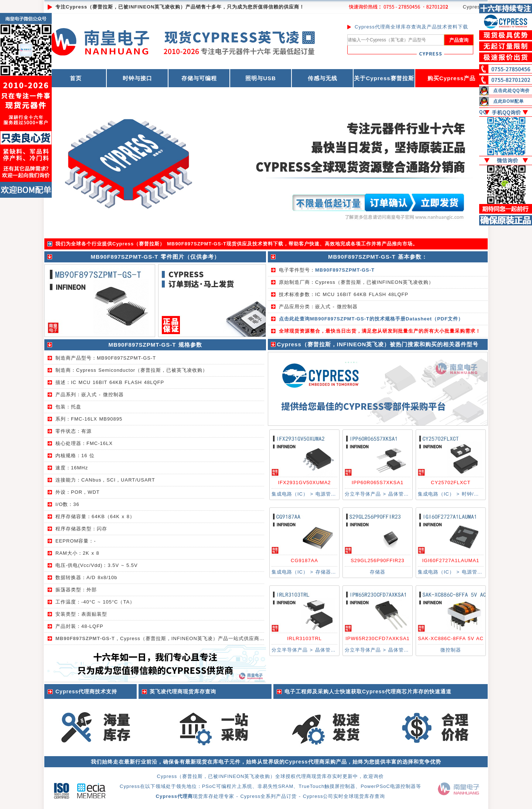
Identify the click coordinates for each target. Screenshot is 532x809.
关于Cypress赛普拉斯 (384, 78)
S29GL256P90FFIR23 (378, 560)
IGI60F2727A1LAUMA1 (451, 560)
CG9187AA (304, 560)
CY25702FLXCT (451, 482)
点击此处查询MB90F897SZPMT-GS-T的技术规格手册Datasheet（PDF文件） (371, 319)
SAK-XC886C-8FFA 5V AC (451, 638)
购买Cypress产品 (451, 78)
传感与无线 (323, 78)
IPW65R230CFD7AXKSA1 (378, 638)
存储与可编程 (199, 78)
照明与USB (261, 78)
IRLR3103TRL (304, 638)
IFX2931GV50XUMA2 (304, 482)
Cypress (473, 7)
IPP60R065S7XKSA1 (378, 482)
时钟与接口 (137, 78)
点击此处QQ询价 (511, 91)
